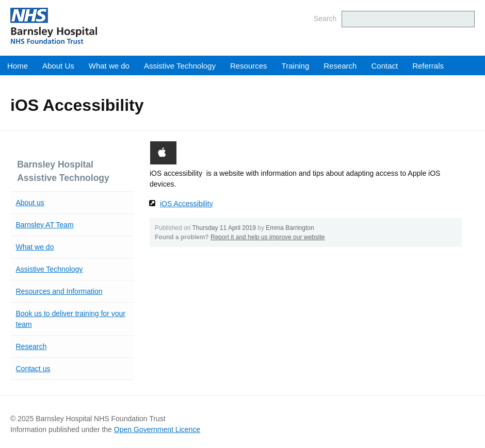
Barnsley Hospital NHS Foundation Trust (116, 26)
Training (296, 66)
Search (325, 19)
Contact (384, 66)
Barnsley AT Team (45, 225)
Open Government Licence (157, 429)
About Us (58, 66)
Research (340, 66)
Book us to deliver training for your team (71, 319)
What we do (109, 66)
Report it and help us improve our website (268, 237)
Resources (249, 66)
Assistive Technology (180, 66)
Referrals (428, 66)
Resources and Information (59, 291)
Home (18, 66)
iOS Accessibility (187, 204)
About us (30, 203)
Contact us (33, 369)
